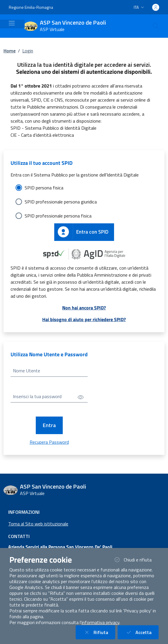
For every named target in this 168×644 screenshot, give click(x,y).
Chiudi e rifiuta (136, 560)
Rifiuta (99, 632)
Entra (49, 425)
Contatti (19, 536)
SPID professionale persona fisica (58, 216)
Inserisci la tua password (37, 396)
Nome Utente (27, 371)
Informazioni (24, 512)
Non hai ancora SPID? (84, 308)
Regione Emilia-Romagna (31, 7)
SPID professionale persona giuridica (61, 202)
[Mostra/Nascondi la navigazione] (12, 23)
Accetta (142, 632)
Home (10, 51)
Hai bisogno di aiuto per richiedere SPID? (84, 319)
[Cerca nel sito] (156, 26)
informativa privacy (100, 622)
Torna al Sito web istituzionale (38, 524)
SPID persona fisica (44, 188)
